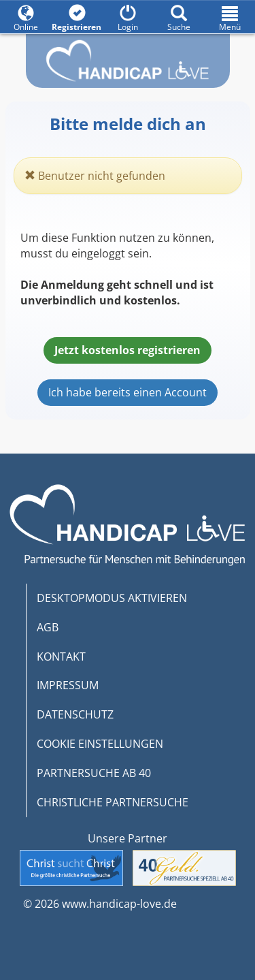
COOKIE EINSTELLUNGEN (100, 744)
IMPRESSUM (68, 685)
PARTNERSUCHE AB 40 (94, 773)
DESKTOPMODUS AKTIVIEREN (112, 598)
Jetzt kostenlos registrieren (128, 350)
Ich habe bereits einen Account (128, 392)
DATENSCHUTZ (75, 714)
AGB (48, 627)
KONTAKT (61, 657)
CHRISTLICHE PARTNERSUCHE (113, 802)
